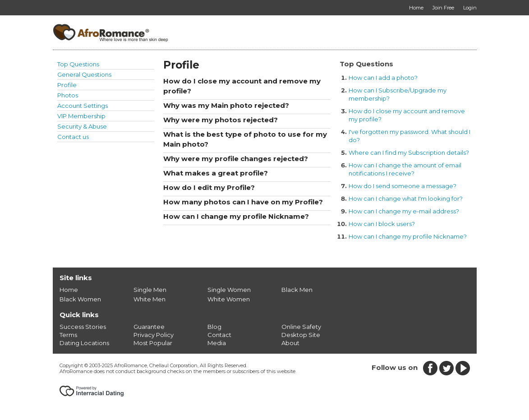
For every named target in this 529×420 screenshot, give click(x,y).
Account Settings (83, 106)
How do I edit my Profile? (209, 187)
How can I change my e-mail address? (404, 211)
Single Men (150, 290)
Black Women (80, 299)
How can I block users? (382, 224)
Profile (67, 85)
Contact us (73, 137)
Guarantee (149, 327)
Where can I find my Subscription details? (409, 152)
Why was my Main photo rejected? (226, 105)
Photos (68, 95)
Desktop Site (301, 335)
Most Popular (153, 343)
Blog (214, 327)
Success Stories (83, 327)
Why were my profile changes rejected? (236, 159)
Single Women (229, 290)
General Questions (84, 74)
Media (217, 343)
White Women (229, 299)
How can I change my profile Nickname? (236, 216)
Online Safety (301, 327)
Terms (68, 335)
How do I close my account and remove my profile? (242, 86)
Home (69, 290)
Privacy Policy (154, 335)
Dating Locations (84, 343)
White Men (149, 299)
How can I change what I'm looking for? (406, 198)
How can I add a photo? (383, 78)
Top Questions (78, 64)
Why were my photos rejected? (221, 120)
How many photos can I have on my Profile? (243, 202)
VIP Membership (81, 116)
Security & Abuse (82, 126)
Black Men (297, 290)
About (290, 343)
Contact (219, 335)
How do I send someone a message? (402, 186)
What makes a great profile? (216, 173)
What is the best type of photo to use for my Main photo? (245, 139)
